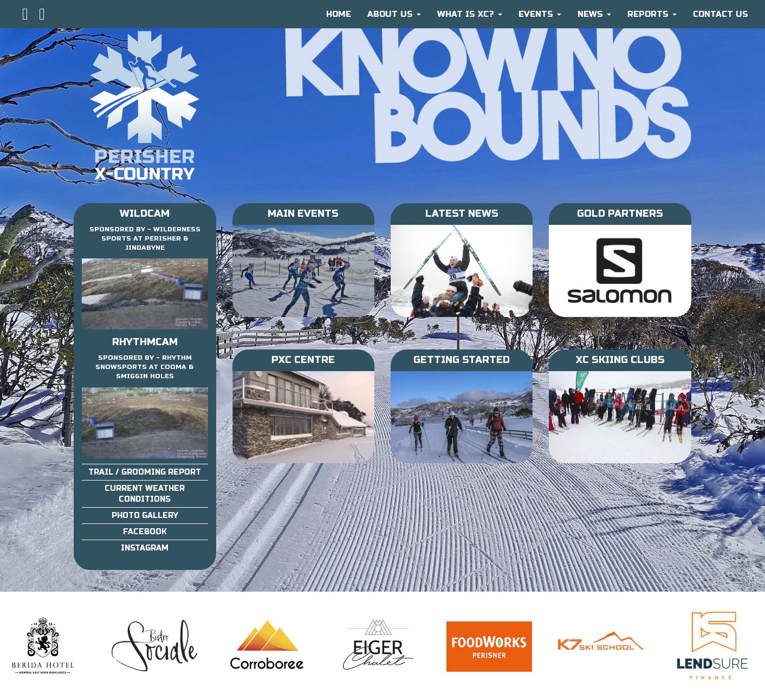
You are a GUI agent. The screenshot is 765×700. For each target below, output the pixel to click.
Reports (652, 14)
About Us (394, 14)
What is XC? (470, 14)
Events (540, 14)
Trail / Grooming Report (145, 472)
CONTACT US (721, 14)
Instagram (145, 548)
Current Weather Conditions (145, 494)
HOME (339, 14)
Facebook (145, 532)
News (594, 14)
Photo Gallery (145, 516)
